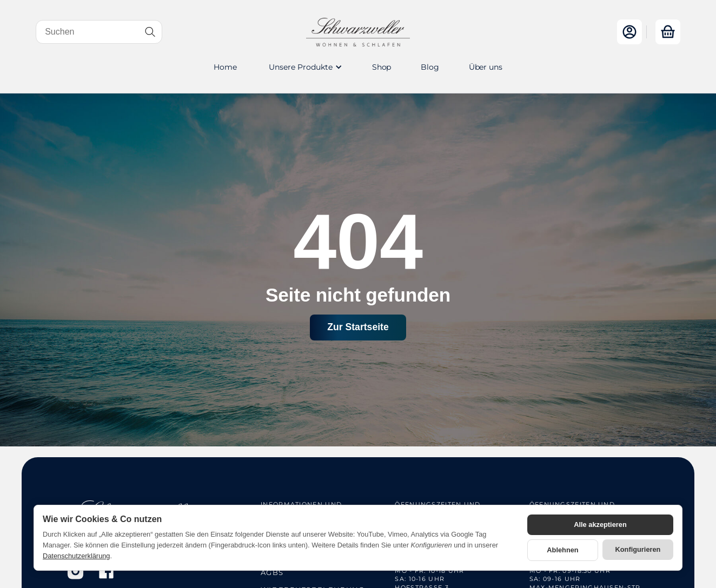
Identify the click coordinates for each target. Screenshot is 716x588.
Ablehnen (562, 550)
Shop (382, 67)
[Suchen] (99, 32)
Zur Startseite (358, 327)
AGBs (272, 572)
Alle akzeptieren (600, 524)
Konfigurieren (638, 549)
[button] (304, 67)
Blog (430, 67)
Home (225, 67)
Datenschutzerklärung (76, 556)
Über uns (486, 67)
